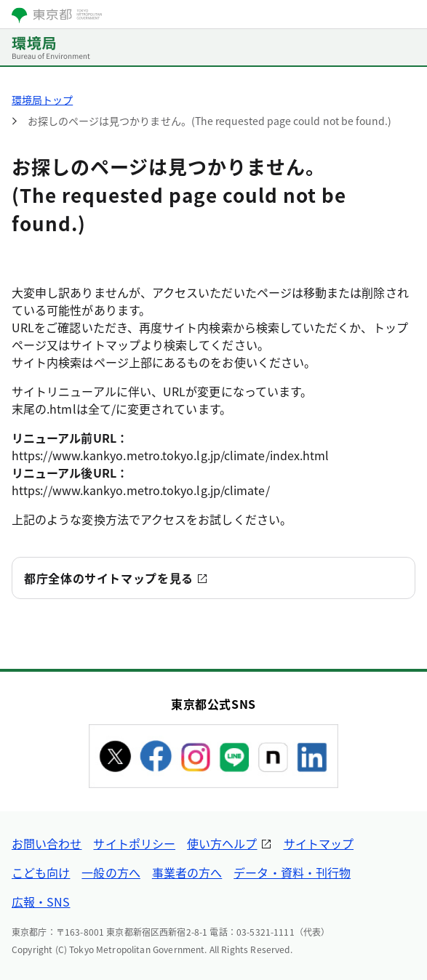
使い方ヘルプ (222, 843)
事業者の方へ (187, 872)
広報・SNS (41, 901)
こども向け (41, 872)
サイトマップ (319, 843)
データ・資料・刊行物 (292, 872)
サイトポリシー (134, 843)
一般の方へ (111, 872)
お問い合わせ (47, 843)
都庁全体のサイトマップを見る (109, 578)
